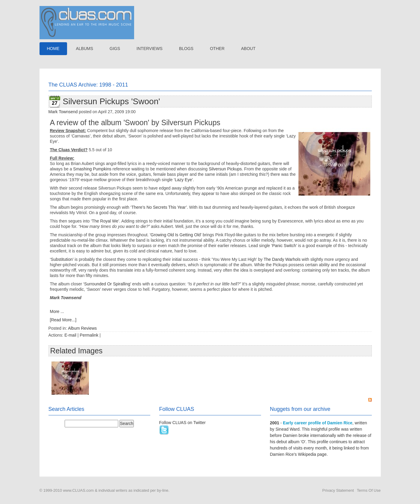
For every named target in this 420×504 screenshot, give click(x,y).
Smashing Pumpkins (92, 169)
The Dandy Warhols (282, 259)
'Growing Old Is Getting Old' (176, 235)
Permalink (89, 335)
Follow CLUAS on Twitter (182, 423)
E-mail (70, 335)
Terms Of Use (369, 490)
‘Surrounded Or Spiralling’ (107, 284)
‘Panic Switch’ (284, 246)
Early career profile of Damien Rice (318, 423)
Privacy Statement (338, 490)
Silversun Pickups (225, 169)
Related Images (76, 351)
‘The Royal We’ (105, 221)
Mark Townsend (63, 112)
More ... (57, 311)
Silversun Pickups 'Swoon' (112, 101)
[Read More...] (63, 320)
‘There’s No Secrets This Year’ (159, 207)
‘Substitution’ (62, 259)
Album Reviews (82, 328)
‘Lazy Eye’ (184, 180)
